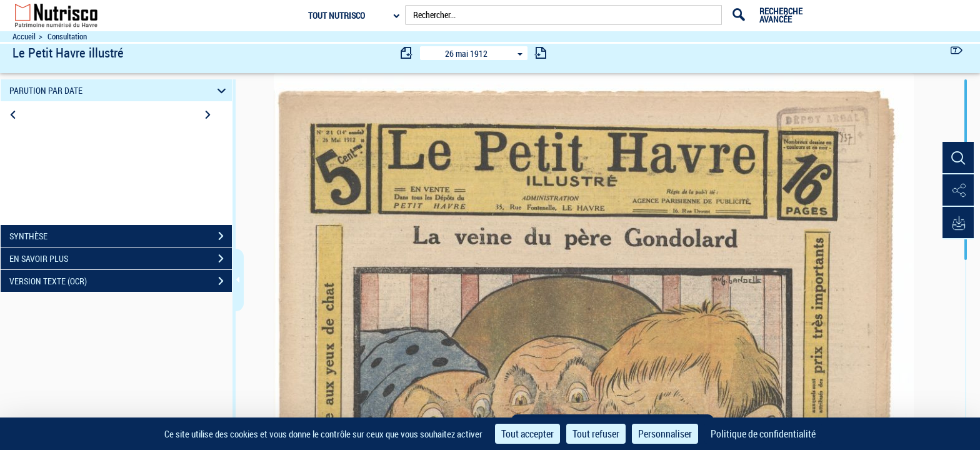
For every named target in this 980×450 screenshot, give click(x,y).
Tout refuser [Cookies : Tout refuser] (596, 434)
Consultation (67, 37)
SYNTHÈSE (121, 236)
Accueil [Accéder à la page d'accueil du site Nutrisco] (24, 37)
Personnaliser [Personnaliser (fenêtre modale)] (665, 434)
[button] (958, 158)
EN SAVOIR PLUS (121, 259)
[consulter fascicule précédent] (407, 53)
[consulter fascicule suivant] (541, 53)
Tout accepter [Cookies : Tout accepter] (527, 434)
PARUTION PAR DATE (120, 90)
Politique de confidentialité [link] (763, 434)
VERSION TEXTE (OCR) (121, 281)
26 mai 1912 (466, 53)
